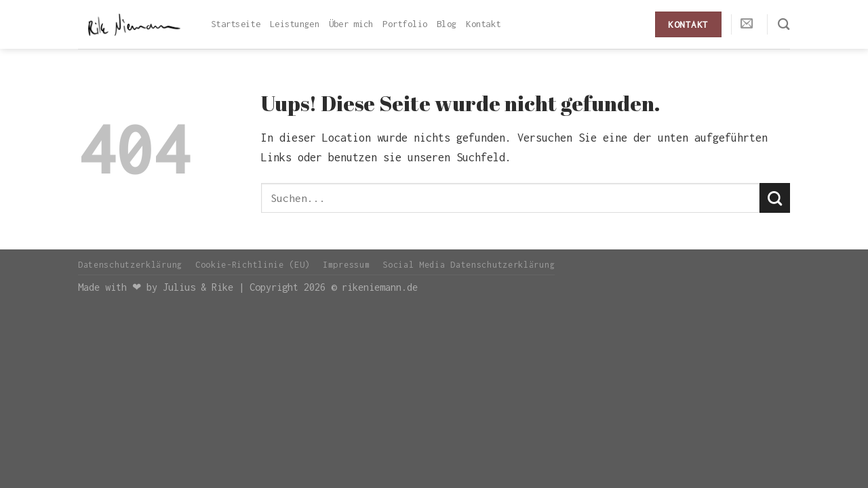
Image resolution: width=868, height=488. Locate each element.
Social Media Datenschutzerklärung (469, 265)
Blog (447, 24)
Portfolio (405, 24)
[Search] (784, 24)
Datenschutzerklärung (130, 265)
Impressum (346, 265)
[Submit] (775, 198)
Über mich (351, 24)
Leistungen (295, 24)
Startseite (236, 24)
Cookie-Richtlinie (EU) (253, 265)
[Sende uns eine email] (747, 24)
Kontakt (483, 24)
